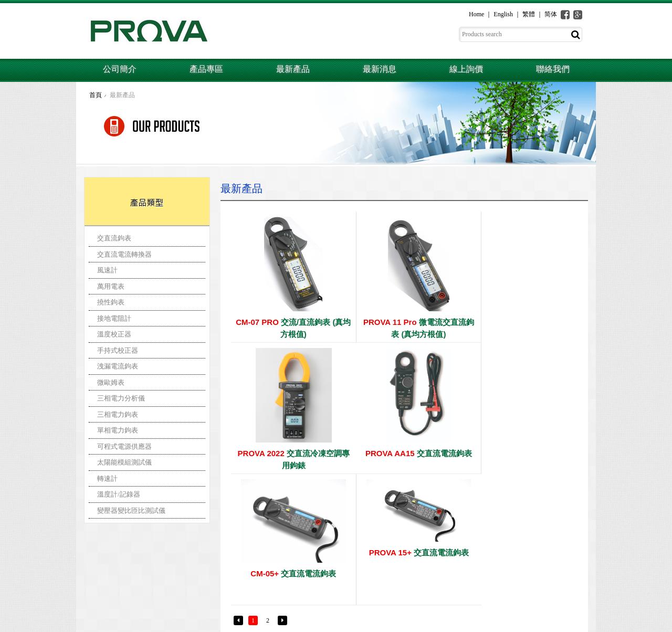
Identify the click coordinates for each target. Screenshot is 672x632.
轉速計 (107, 478)
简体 (551, 14)
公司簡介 (120, 69)
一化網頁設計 (577, 625)
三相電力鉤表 (118, 414)
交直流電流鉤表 (288, 453)
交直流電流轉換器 (124, 254)
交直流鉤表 (114, 238)
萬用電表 (111, 286)
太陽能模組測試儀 (124, 462)
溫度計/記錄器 (119, 494)
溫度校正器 (114, 334)
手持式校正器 (118, 350)
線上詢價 (466, 69)
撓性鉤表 (111, 302)
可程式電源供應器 (124, 446)
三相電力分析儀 (121, 398)
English (503, 14)
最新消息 (380, 69)
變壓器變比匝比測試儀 (131, 510)
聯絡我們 (553, 69)
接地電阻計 (114, 318)
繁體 (529, 14)
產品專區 (206, 69)
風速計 (107, 270)
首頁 (96, 95)
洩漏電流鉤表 (118, 366)
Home (476, 14)
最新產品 (293, 69)
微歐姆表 (111, 382)
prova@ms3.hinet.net (131, 603)
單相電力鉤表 (118, 430)
